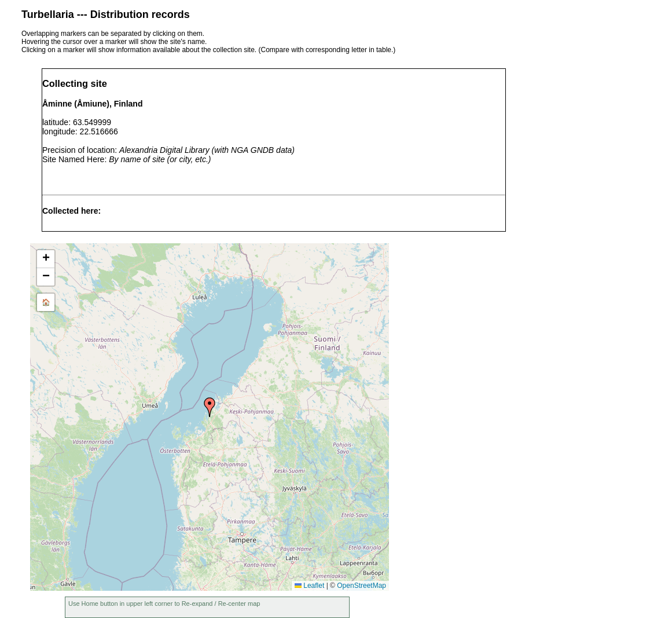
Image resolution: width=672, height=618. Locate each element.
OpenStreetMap (361, 586)
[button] (210, 407)
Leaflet (309, 586)
